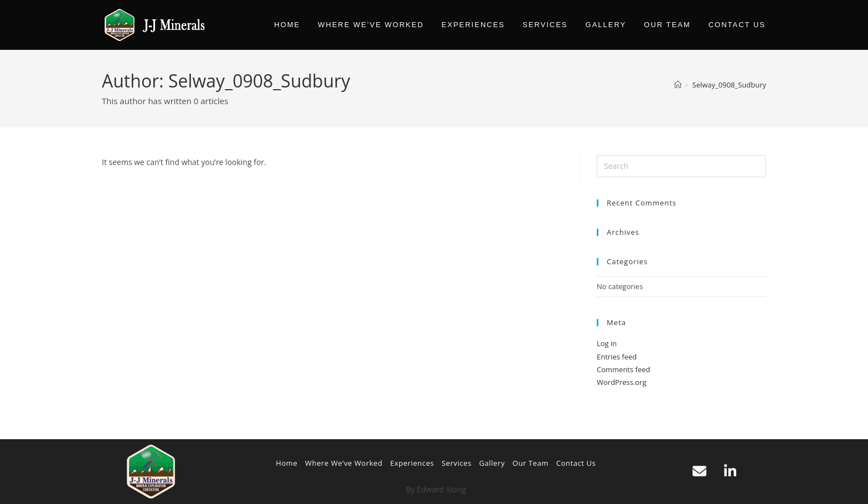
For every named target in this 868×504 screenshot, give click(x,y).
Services (457, 463)
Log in (607, 343)
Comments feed (623, 369)
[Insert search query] (681, 166)
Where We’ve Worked (344, 463)
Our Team (531, 463)
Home (286, 463)
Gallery (492, 463)
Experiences (412, 463)
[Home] (678, 85)
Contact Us (576, 463)
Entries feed (617, 357)
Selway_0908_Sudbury (729, 85)
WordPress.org (622, 382)
